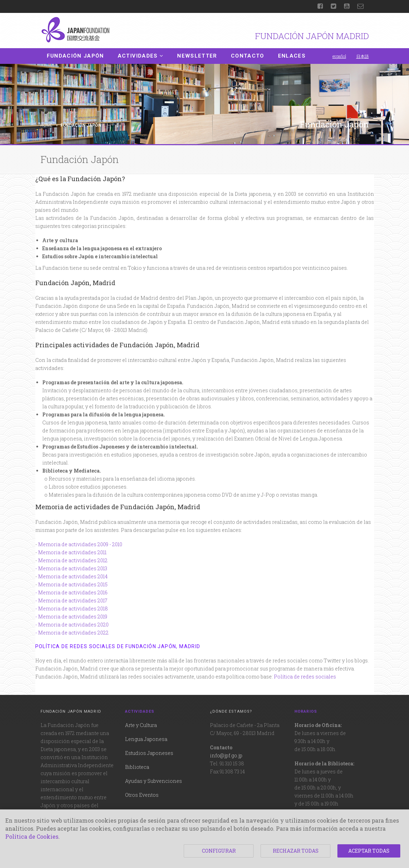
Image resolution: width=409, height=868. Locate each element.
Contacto (248, 56)
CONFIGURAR (219, 851)
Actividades (141, 56)
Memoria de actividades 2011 (72, 552)
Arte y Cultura (141, 725)
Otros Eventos (142, 795)
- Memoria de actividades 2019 (71, 617)
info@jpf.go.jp (226, 755)
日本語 (363, 56)
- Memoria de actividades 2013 (71, 568)
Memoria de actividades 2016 (73, 592)
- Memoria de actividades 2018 (72, 609)
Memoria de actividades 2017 (73, 600)
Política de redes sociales (305, 677)
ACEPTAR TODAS (369, 851)
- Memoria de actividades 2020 (72, 625)
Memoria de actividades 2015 (73, 584)
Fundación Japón (75, 56)
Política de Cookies (32, 836)
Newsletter (197, 56)
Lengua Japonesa (146, 739)
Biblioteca (137, 767)
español (339, 56)
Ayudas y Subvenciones (154, 781)
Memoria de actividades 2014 (73, 576)
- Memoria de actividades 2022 (72, 633)
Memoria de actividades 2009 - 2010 (80, 544)
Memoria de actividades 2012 (73, 560)
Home (46, 125)
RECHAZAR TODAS (296, 851)
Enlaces (292, 56)
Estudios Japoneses (149, 753)
